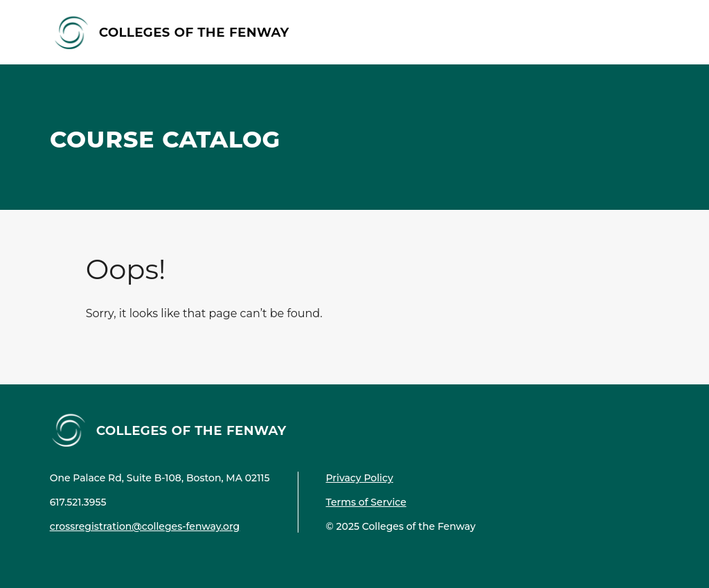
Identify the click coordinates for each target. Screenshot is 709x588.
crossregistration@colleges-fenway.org (145, 526)
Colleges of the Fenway (194, 32)
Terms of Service (366, 502)
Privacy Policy (360, 478)
